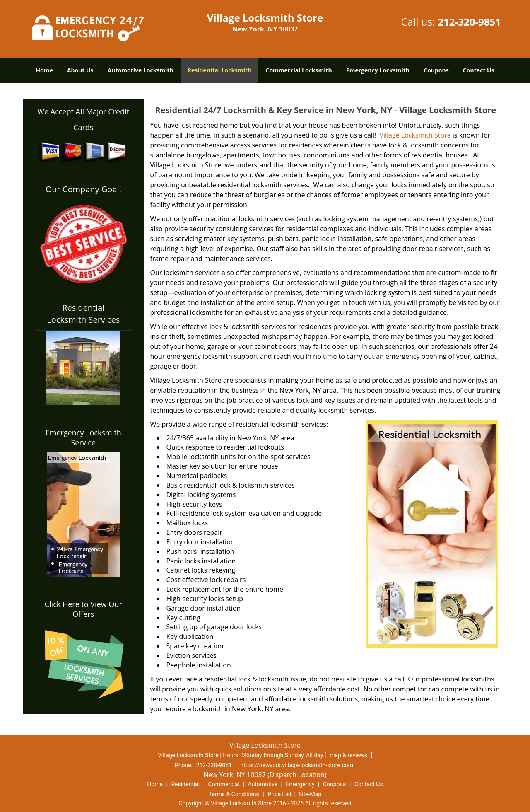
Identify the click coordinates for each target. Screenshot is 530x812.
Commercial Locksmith (299, 70)
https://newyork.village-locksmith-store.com (297, 765)
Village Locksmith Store (414, 135)
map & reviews (349, 755)
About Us (80, 70)
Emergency (300, 784)
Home (44, 70)
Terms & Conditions (234, 794)
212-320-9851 (469, 22)
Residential (185, 784)
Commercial (224, 784)
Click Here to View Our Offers (83, 609)
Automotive (263, 784)
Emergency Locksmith (378, 70)
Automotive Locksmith (141, 70)
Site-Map (310, 794)
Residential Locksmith (220, 70)
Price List (279, 794)
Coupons (436, 70)
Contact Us (479, 70)
